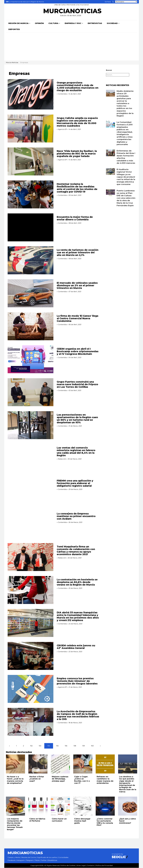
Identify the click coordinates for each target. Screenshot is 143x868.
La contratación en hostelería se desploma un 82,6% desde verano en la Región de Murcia (77, 582)
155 (57, 746)
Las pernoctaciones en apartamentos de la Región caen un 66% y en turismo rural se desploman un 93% (77, 419)
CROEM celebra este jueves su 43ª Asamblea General (76, 647)
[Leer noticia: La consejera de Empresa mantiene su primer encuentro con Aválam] (31, 524)
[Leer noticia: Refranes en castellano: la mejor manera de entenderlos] (105, 764)
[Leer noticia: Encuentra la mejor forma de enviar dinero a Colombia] (31, 228)
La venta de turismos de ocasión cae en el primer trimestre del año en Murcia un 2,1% (78, 253)
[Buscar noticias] (113, 2)
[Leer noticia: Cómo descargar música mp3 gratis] (83, 806)
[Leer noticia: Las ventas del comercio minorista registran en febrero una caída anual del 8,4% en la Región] (31, 458)
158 (75, 746)
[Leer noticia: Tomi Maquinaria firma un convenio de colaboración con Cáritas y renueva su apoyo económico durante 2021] (31, 557)
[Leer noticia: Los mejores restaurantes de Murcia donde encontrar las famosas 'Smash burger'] (15, 806)
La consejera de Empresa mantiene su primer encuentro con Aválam (76, 516)
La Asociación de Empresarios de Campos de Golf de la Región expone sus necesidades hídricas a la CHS (78, 715)
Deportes (14, 29)
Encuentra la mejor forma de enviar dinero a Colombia (75, 218)
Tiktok (37, 861)
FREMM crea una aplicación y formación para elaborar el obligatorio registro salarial (75, 483)
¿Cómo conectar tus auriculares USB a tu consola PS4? (105, 822)
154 (49, 746)
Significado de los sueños (47, 858)
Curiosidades (63, 858)
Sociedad (113, 23)
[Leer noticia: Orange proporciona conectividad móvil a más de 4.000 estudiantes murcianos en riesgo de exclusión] (31, 95)
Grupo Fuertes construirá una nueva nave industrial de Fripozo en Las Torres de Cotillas (77, 385)
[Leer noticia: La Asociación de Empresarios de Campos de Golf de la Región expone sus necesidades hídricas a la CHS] (31, 722)
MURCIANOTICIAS (72, 12)
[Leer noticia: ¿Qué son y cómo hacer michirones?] (128, 806)
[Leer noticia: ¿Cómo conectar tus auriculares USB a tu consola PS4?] (105, 806)
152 (31, 746)
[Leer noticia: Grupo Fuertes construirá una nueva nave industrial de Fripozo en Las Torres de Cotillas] (31, 392)
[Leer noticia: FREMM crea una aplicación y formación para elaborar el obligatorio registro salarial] (31, 491)
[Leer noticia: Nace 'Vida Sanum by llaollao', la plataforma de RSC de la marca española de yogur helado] (31, 162)
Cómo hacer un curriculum (59, 820)
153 (40, 746)
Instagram (21, 861)
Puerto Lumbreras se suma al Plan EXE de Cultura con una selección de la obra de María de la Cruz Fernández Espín (126, 198)
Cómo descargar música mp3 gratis (82, 821)
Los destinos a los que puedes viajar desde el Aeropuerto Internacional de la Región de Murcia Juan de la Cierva (128, 784)
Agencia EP (62, 130)
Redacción (62, 459)
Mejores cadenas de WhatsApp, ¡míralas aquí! (60, 779)
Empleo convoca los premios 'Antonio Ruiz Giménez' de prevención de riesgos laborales (77, 681)
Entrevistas (95, 23)
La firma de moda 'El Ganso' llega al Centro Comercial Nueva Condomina (78, 319)
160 (92, 746)
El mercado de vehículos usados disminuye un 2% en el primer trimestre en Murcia (77, 286)
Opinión (39, 23)
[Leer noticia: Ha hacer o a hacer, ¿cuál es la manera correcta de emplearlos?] (15, 764)
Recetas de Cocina (29, 858)
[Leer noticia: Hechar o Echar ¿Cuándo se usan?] (38, 764)
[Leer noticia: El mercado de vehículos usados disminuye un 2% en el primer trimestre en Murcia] (31, 294)
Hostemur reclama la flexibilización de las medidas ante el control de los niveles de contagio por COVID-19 (77, 188)
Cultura (54, 23)
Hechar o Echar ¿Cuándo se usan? (37, 779)
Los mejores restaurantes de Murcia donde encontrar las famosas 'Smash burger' (15, 824)
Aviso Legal (81, 866)
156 (66, 746)
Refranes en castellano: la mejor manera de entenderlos (105, 780)
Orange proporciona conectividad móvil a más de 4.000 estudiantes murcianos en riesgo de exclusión (78, 87)
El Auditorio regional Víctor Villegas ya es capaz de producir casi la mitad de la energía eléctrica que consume (126, 177)
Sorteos (108, 2)
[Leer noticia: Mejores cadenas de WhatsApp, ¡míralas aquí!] (60, 764)
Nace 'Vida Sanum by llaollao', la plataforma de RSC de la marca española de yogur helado (77, 154)
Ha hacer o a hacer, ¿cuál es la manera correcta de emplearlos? (15, 780)
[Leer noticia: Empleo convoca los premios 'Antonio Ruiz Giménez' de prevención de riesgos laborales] (31, 689)
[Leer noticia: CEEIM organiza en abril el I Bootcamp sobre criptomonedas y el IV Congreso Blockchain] (31, 359)
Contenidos (62, 94)
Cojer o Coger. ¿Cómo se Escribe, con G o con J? (82, 780)
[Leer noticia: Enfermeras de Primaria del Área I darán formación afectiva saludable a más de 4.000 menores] (110, 153)
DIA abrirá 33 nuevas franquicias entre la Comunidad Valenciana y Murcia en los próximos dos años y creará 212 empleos (78, 617)
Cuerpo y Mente (14, 858)
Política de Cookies (68, 866)
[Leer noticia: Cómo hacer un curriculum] (60, 806)
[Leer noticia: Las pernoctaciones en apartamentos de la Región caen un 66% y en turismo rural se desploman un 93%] (31, 425)
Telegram (30, 861)
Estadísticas (52, 861)
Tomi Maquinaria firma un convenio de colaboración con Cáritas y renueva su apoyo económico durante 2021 (76, 551)
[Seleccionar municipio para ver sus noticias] (126, 2)
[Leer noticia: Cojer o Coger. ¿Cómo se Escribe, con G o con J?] (83, 764)
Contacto (91, 866)
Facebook (11, 861)
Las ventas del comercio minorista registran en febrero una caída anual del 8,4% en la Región (76, 452)
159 (84, 746)
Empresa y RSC (74, 23)
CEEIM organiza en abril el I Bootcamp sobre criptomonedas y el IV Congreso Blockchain (78, 352)
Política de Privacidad (104, 866)
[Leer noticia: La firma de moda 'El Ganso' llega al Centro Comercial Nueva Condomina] (31, 327)
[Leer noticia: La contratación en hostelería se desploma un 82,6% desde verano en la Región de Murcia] (31, 590)
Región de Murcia (19, 23)
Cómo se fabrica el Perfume (37, 820)
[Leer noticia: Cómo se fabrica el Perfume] (38, 806)
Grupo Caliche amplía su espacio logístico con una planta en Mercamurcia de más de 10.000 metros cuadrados (77, 122)
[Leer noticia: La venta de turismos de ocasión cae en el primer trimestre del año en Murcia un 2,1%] (31, 261)
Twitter (44, 861)
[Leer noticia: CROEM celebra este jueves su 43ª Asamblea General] (31, 656)
